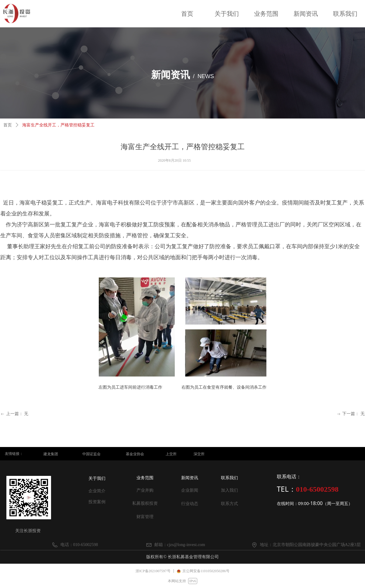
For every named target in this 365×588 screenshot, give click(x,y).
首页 (8, 125)
